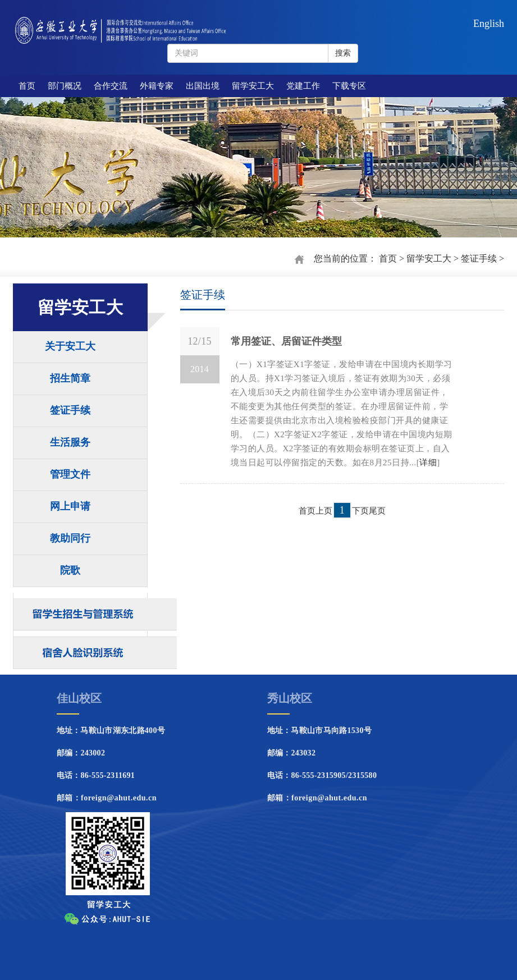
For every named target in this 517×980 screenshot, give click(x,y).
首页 (27, 86)
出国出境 (203, 86)
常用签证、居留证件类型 (286, 341)
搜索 (343, 53)
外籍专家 (157, 86)
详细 (428, 462)
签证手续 (479, 258)
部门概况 (65, 86)
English (489, 24)
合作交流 (111, 86)
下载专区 (349, 86)
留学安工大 (253, 86)
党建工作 (303, 86)
